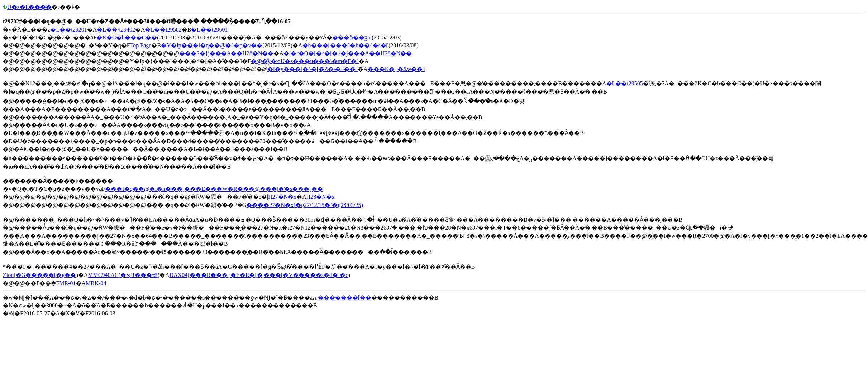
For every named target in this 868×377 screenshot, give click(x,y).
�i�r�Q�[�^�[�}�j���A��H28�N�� (348, 53)
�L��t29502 (163, 30)
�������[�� (345, 298)
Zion (8, 275)
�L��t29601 (209, 30)
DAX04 (179, 275)
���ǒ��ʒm (352, 37)
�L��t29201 (68, 30)
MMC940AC (103, 275)
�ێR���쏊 (139, 275)
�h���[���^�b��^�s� (345, 45)
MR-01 (67, 283)
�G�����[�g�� (46, 275)
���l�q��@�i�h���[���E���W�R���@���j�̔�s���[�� (214, 189)
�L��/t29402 (116, 30)
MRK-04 (96, 283)
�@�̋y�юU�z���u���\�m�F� (305, 61)
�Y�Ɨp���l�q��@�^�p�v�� (212, 45)
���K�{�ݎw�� (396, 69)
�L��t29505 (625, 83)
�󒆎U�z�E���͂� (27, 7)
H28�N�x (321, 197)
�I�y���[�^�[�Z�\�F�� (313, 69)
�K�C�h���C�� (127, 37)
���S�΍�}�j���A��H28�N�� (226, 53)
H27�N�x (282, 197)
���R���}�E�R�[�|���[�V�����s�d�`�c (269, 275)
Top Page (141, 45)
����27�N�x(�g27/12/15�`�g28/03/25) (304, 205)
